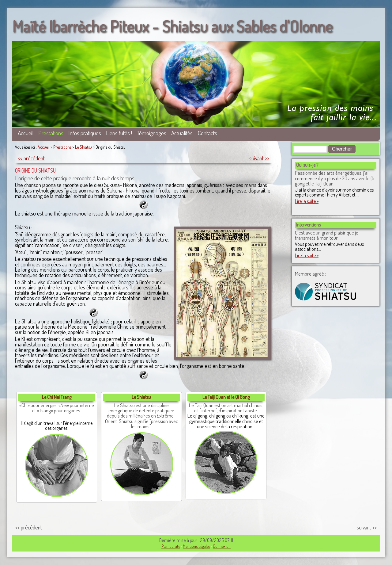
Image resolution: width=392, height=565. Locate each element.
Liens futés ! (119, 133)
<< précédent (31, 158)
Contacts (207, 133)
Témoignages (152, 133)
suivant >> (259, 158)
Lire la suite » (307, 201)
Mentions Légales (196, 546)
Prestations (51, 133)
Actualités (182, 133)
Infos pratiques (85, 133)
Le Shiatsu (83, 147)
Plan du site (171, 546)
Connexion (222, 546)
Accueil (26, 133)
